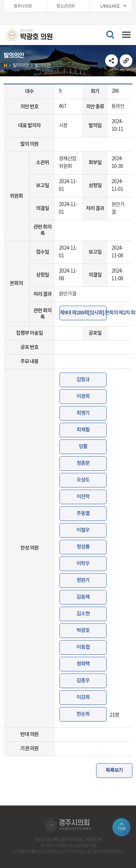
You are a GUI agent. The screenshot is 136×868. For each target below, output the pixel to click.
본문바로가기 (0, 0)
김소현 (83, 614)
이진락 (83, 497)
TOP (122, 829)
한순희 (83, 714)
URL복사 (126, 61)
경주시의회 (22, 6)
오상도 (83, 480)
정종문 (83, 463)
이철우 (83, 530)
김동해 (83, 597)
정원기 (83, 580)
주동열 (83, 513)
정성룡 (83, 547)
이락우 (83, 564)
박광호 (83, 630)
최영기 (83, 413)
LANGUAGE (110, 6)
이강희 (83, 697)
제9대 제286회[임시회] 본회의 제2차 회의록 (83, 313)
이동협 (83, 647)
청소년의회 (65, 6)
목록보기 (114, 770)
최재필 (83, 430)
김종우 (83, 681)
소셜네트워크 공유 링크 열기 (112, 61)
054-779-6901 (58, 846)
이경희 (83, 396)
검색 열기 (110, 34)
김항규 (83, 380)
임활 (83, 447)
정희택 (83, 664)
